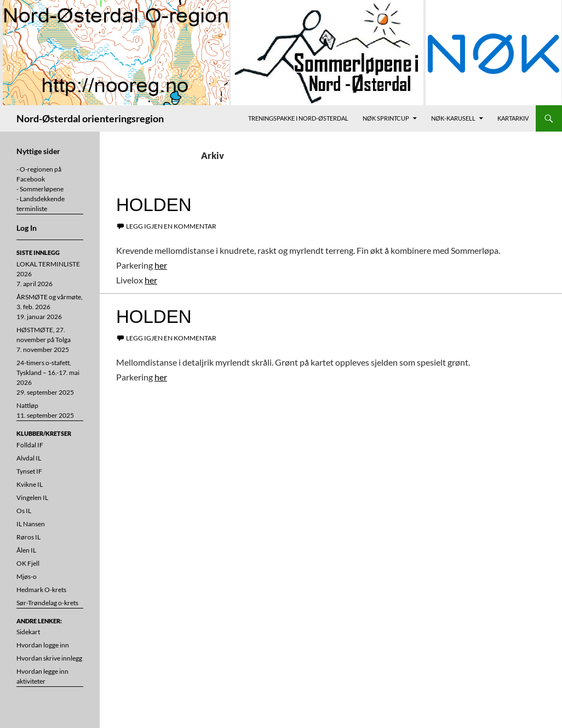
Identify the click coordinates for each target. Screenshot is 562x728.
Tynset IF (29, 471)
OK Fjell (28, 563)
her (161, 265)
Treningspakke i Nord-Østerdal (298, 118)
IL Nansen (31, 524)
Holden (154, 205)
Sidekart (28, 632)
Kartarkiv (513, 118)
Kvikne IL (30, 484)
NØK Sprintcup (386, 118)
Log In (27, 228)
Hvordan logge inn (43, 645)
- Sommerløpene (40, 189)
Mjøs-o (27, 576)
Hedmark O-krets (41, 590)
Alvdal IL (29, 458)
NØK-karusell (453, 118)
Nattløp (27, 405)
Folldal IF (30, 445)
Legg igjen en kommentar (171, 226)
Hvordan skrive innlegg (49, 658)
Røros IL (28, 537)
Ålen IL (26, 550)
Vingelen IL (32, 497)
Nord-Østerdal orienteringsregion (90, 118)
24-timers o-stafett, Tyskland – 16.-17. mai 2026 (48, 372)
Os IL (24, 511)
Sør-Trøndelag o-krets (47, 603)
